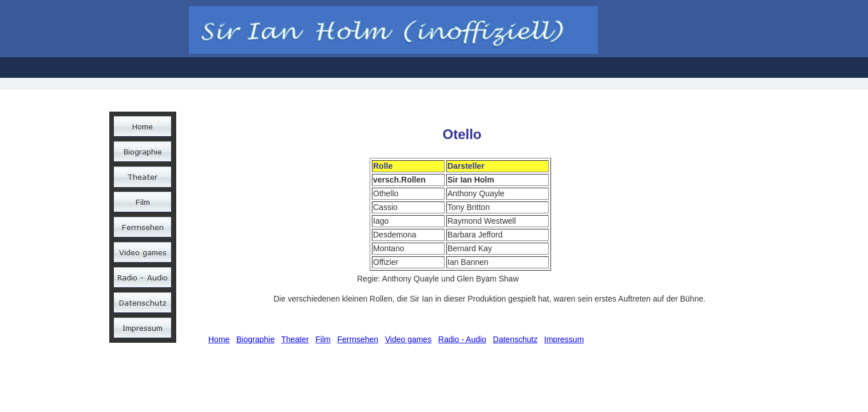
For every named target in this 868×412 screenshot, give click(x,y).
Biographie (255, 339)
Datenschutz (516, 339)
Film (323, 339)
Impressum (564, 339)
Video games (408, 339)
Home (219, 339)
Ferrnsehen (358, 339)
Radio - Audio (462, 339)
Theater (295, 339)
